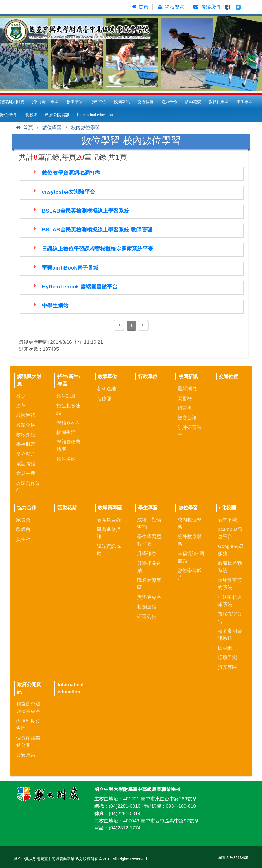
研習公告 (147, 617)
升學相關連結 (149, 567)
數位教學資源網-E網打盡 (71, 173)
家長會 (23, 520)
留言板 (185, 408)
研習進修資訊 (109, 533)
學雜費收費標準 (68, 445)
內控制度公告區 (28, 725)
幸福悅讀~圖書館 (191, 557)
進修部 (104, 398)
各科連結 (106, 389)
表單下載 (227, 520)
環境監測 (227, 658)
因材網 (225, 648)
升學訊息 (147, 553)
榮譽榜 (185, 398)
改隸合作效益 (28, 487)
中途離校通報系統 (230, 601)
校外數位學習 (190, 540)
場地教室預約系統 (230, 584)
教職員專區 (219, 102)
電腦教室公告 (230, 618)
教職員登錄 (109, 520)
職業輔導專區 (149, 584)
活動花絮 (193, 102)
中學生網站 (55, 305)
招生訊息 (66, 396)
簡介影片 (26, 454)
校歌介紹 (26, 435)
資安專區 (227, 667)
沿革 (21, 406)
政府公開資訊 (57, 115)
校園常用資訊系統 (230, 635)
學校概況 (26, 444)
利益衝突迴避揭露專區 (28, 707)
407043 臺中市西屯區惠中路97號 (162, 821)
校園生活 (66, 432)
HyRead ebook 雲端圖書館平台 (80, 287)
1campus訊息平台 (230, 533)
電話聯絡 (26, 464)
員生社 (23, 539)
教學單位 (74, 102)
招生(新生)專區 (45, 102)
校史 (21, 396)
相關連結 (147, 607)
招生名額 (66, 459)
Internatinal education (95, 115)
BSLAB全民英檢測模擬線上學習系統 (85, 211)
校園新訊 (122, 102)
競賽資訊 (187, 418)
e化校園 (31, 115)
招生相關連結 (68, 409)
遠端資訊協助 (109, 550)
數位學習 (52, 127)
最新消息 (187, 389)
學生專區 (244, 102)
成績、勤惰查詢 (149, 523)
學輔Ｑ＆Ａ (68, 423)
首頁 (24, 127)
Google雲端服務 (230, 550)
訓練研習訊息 (190, 431)
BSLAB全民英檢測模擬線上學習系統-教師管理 (97, 230)
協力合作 (169, 102)
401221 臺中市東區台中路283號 (161, 799)
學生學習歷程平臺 (149, 540)
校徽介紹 (26, 425)
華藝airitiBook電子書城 (70, 268)
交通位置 (145, 102)
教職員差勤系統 (230, 567)
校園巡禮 (26, 415)
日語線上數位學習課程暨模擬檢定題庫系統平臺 (97, 249)
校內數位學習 (85, 127)
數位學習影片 (190, 574)
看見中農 (26, 473)
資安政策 (26, 755)
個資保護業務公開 (28, 741)
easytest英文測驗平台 (68, 192)
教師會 (23, 529)
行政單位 (98, 102)
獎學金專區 (149, 597)
